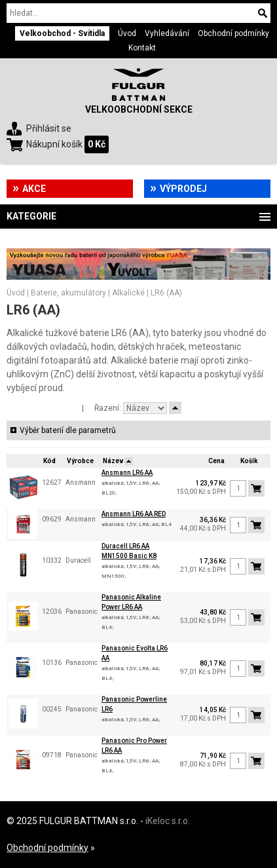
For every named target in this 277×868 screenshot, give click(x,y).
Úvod (127, 33)
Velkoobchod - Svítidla (62, 33)
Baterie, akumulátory (68, 293)
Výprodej (183, 189)
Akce (34, 189)
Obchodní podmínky (233, 33)
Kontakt (142, 48)
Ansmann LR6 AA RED (134, 514)
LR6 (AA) (166, 293)
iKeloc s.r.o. (168, 821)
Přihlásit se (49, 128)
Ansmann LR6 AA (127, 473)
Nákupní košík (54, 144)
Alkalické (128, 293)
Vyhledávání (167, 33)
